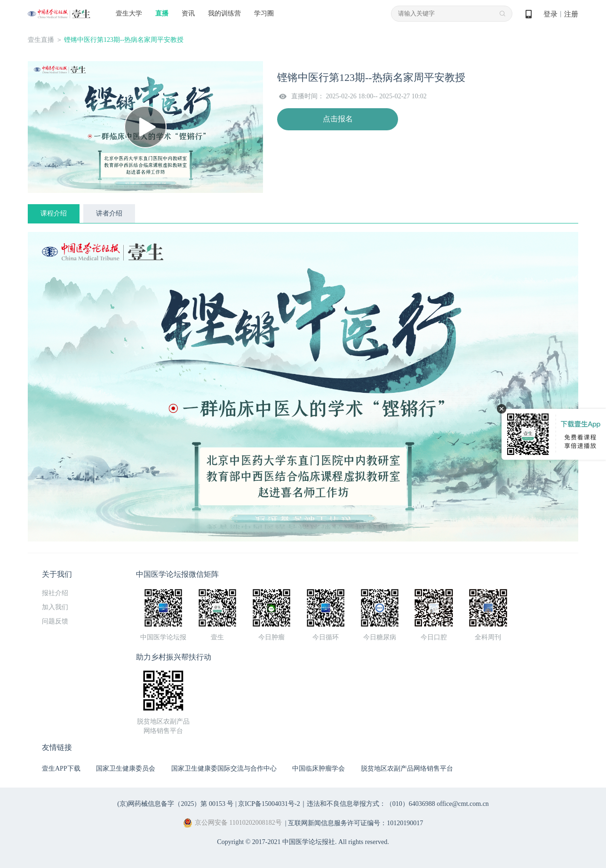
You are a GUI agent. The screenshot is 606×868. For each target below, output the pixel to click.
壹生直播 (41, 40)
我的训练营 (224, 13)
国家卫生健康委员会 (126, 768)
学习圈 (264, 13)
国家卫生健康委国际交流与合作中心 (224, 768)
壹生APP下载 (61, 768)
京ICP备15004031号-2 (269, 804)
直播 (162, 13)
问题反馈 (55, 621)
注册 (571, 14)
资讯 (188, 13)
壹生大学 (129, 13)
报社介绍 (55, 593)
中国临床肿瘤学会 (319, 768)
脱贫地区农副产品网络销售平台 (407, 768)
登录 (550, 14)
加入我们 (55, 607)
